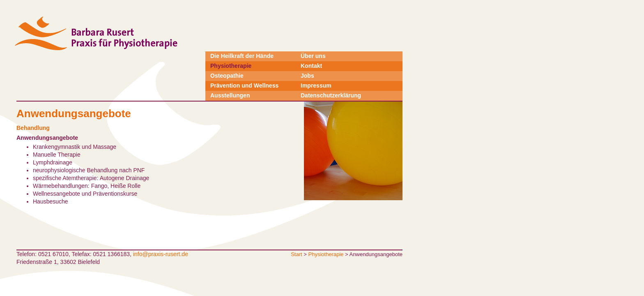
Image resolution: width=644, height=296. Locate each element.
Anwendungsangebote (47, 138)
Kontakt (311, 66)
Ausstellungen (230, 95)
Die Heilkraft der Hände (242, 56)
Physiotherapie (231, 66)
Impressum (316, 86)
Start (296, 254)
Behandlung (33, 128)
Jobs (307, 76)
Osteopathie (227, 76)
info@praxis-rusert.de (161, 254)
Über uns (313, 56)
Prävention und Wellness (244, 86)
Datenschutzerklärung (331, 95)
